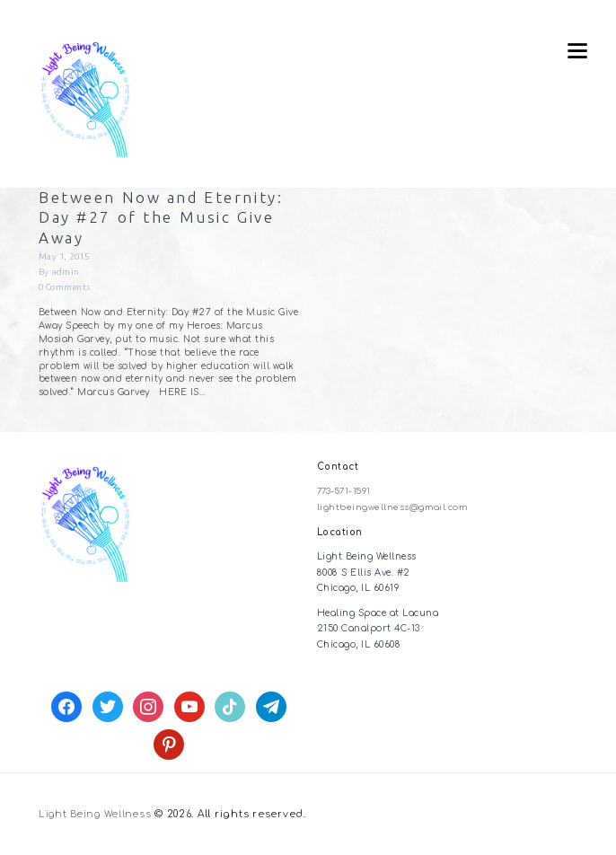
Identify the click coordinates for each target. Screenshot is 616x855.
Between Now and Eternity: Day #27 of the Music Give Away (166, 218)
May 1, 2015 (66, 259)
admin (66, 274)
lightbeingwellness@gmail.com (392, 510)
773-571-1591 (347, 494)
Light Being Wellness (98, 817)
